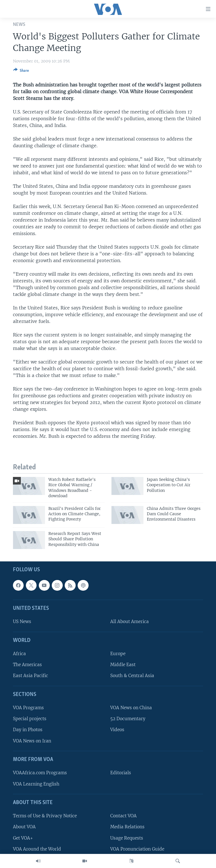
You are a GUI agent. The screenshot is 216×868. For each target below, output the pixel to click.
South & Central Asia (132, 676)
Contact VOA (123, 816)
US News (22, 622)
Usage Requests (127, 838)
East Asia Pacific (31, 676)
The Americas (27, 665)
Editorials (121, 773)
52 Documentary (128, 719)
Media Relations (127, 827)
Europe (118, 654)
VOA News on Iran (32, 741)
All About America (130, 622)
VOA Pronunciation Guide (137, 849)
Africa (19, 654)
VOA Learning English (36, 784)
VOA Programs (28, 708)
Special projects (30, 719)
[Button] (21, 72)
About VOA (24, 827)
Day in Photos (28, 730)
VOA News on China (131, 708)
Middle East (123, 665)
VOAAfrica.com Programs (40, 773)
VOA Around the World (37, 849)
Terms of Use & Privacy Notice (45, 816)
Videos (117, 730)
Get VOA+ (23, 838)
